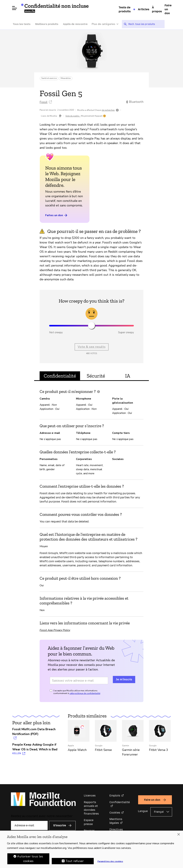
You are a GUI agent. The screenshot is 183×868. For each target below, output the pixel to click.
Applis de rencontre (75, 24)
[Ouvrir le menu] (15, 8)
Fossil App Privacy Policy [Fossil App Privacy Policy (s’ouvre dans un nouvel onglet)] (55, 630)
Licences (90, 796)
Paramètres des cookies (110, 862)
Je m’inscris (124, 679)
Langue (143, 811)
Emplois (115, 796)
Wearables (66, 78)
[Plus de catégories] (107, 24)
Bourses (89, 831)
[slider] (91, 326)
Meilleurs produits (47, 24)
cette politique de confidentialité (85, 693)
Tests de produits (125, 9)
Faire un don (168, 9)
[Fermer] (179, 835)
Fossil (44, 102)
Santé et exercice (49, 78)
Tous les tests (22, 24)
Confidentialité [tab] (60, 376)
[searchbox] (145, 24)
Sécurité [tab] (96, 376)
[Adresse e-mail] (79, 681)
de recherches (108, 110)
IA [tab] (128, 376)
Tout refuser (75, 861)
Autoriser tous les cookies (30, 859)
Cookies (115, 813)
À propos (157, 9)
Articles (144, 9)
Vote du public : (73, 116)
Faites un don (57, 215)
